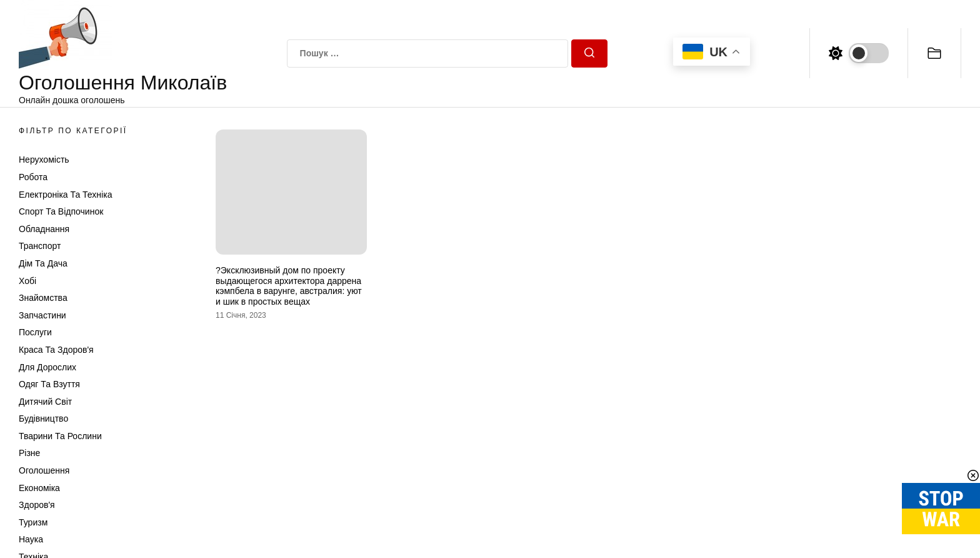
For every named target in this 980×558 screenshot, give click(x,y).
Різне (29, 453)
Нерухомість (44, 160)
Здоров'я (37, 505)
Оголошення (44, 470)
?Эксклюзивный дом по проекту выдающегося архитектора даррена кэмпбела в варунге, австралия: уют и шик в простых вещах (289, 286)
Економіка (39, 488)
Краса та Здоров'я (56, 350)
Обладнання (44, 229)
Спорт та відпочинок (61, 211)
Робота (33, 177)
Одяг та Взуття (49, 384)
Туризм (33, 522)
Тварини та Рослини (60, 436)
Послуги (35, 332)
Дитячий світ (45, 402)
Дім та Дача (43, 263)
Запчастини (42, 315)
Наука (31, 539)
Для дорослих (47, 367)
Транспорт (40, 246)
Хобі (27, 281)
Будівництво (43, 418)
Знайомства (43, 298)
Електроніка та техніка (65, 195)
